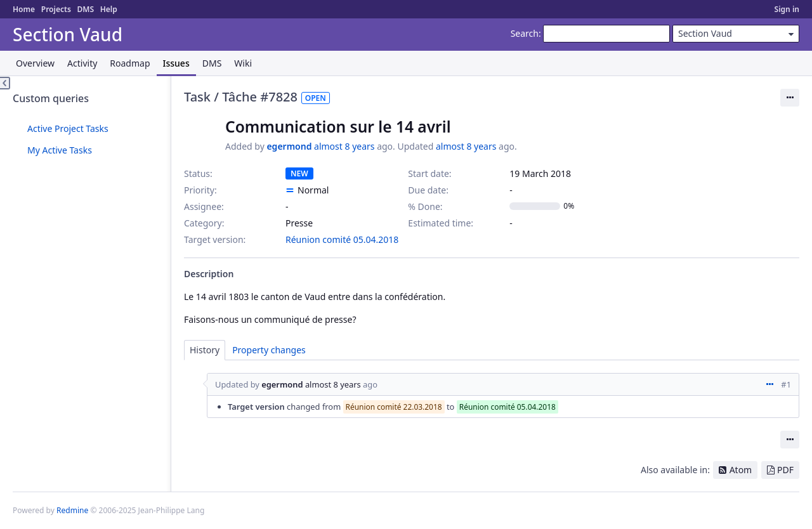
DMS (85, 9)
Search (525, 33)
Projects (56, 9)
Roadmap (130, 63)
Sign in (787, 9)
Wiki (243, 63)
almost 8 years (344, 146)
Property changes (269, 350)
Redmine (72, 510)
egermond (289, 146)
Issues (176, 63)
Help (109, 9)
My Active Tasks (60, 150)
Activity (82, 63)
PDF (785, 470)
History (205, 350)
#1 (786, 384)
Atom (741, 470)
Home (24, 9)
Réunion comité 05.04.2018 (342, 239)
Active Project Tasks (68, 128)
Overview (35, 63)
